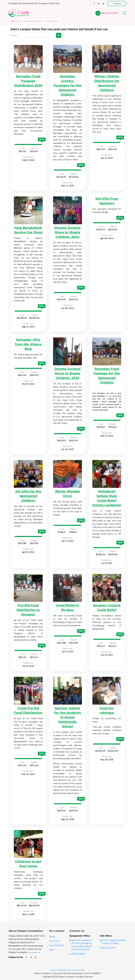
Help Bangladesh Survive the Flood (28, 230)
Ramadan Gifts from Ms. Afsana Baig (28, 344)
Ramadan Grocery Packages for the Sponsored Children (67, 85)
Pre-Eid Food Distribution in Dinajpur (28, 610)
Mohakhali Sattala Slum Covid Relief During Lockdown (107, 498)
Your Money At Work (57, 948)
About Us (55, 970)
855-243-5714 (110, 13)
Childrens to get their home (28, 864)
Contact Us (65, 970)
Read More (34, 952)
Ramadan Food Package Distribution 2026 (28, 81)
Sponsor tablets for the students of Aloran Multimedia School (67, 717)
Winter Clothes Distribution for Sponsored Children (107, 83)
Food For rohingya (107, 710)
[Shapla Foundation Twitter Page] (31, 957)
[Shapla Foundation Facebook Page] (26, 957)
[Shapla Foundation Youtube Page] (36, 957)
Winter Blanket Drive (67, 494)
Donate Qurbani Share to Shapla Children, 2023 (67, 373)
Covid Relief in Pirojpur (67, 608)
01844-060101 (79, 954)
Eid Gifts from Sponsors (107, 201)
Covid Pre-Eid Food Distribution (28, 710)
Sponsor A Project (33, 21)
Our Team (54, 941)
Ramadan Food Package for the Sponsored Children (107, 376)
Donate (117, 3)
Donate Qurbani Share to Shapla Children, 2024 (67, 232)
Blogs (52, 937)
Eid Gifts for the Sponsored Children (28, 496)
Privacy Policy (78, 970)
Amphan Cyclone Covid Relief (107, 608)
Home (16, 21)
